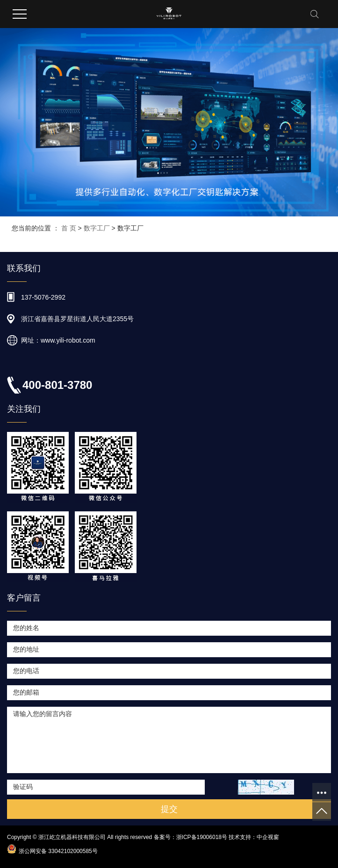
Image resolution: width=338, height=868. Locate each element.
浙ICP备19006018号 (202, 837)
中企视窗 (268, 837)
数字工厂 (97, 228)
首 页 (69, 228)
